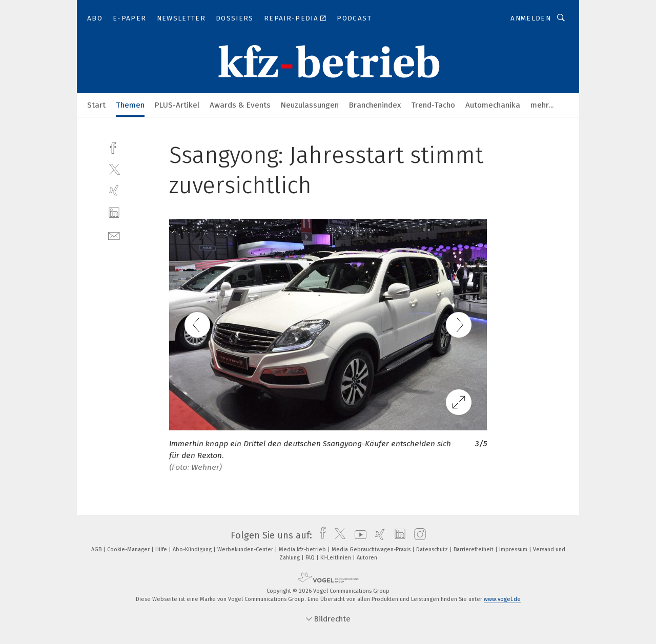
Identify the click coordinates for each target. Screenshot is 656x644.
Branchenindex (375, 105)
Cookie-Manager (129, 549)
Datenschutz (433, 549)
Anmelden (531, 18)
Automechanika (493, 105)
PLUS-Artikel (177, 105)
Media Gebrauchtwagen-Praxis (372, 549)
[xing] (114, 191)
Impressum (514, 549)
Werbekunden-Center (246, 549)
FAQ (311, 558)
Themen (130, 105)
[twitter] (114, 169)
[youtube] (358, 535)
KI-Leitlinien (336, 558)
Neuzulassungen (310, 105)
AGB (97, 549)
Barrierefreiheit (474, 549)
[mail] (114, 235)
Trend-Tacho (433, 105)
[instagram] (417, 535)
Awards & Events (240, 105)
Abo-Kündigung (193, 549)
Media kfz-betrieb (303, 549)
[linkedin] (114, 213)
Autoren (367, 558)
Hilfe (162, 549)
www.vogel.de (502, 599)
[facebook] (114, 147)
